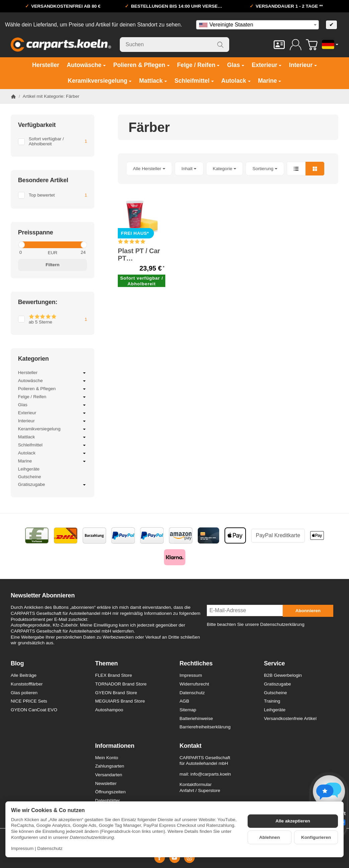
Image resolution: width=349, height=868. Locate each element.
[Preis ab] (34, 252)
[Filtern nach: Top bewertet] (53, 195)
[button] (228, 169)
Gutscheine (30, 477)
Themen (106, 664)
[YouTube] (175, 858)
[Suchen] (174, 45)
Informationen (115, 746)
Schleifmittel (53, 445)
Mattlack (53, 437)
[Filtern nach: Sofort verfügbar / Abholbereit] (53, 142)
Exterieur (53, 413)
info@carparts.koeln (211, 774)
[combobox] (257, 25)
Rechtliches (196, 664)
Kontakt (191, 746)
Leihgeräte (29, 469)
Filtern (53, 265)
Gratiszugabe (53, 485)
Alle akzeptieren (293, 821)
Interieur (53, 421)
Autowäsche (53, 381)
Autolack (53, 453)
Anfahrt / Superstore (200, 790)
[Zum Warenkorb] (312, 45)
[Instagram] (189, 858)
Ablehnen (270, 837)
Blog (17, 664)
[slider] (21, 245)
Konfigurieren (316, 837)
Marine (53, 461)
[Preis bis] (71, 252)
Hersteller (53, 373)
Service (275, 664)
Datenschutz (50, 848)
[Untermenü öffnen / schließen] (84, 373)
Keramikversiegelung (53, 429)
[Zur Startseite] (61, 45)
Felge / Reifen (53, 397)
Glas (53, 405)
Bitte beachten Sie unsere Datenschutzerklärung (256, 624)
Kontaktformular (196, 784)
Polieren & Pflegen (53, 389)
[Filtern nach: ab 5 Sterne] (53, 319)
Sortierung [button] (265, 169)
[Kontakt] (279, 45)
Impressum (22, 848)
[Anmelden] (296, 45)
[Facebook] (160, 858)
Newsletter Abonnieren (43, 596)
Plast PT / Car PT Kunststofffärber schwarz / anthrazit (142, 255)
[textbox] (257, 25)
